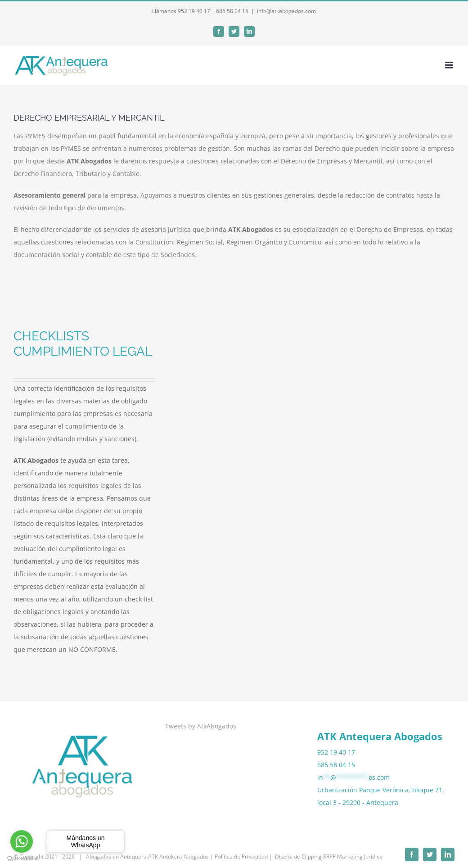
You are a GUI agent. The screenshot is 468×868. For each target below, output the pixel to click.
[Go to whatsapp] (22, 841)
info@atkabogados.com (286, 11)
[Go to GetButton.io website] (22, 859)
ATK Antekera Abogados (178, 857)
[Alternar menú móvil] (450, 65)
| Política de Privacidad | (241, 857)
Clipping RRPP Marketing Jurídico (342, 857)
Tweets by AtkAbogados (201, 726)
